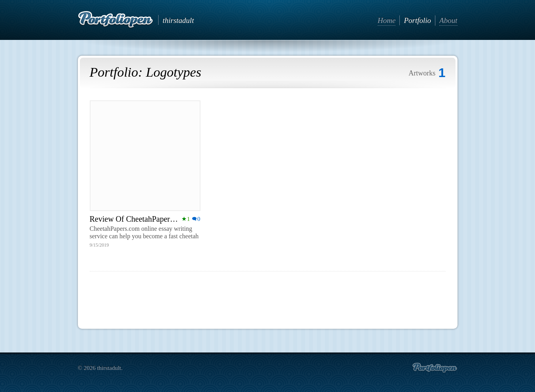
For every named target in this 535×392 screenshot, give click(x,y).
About (448, 20)
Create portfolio (435, 368)
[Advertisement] (268, 297)
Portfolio (417, 20)
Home (387, 20)
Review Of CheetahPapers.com (139, 219)
